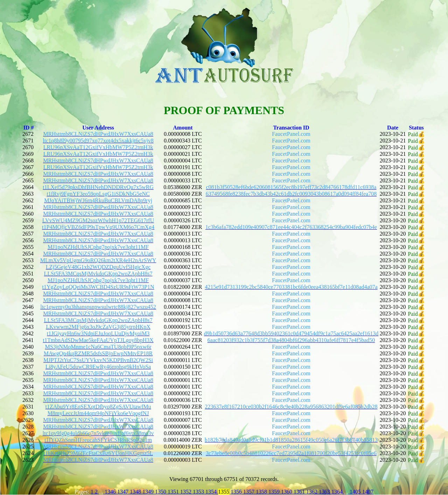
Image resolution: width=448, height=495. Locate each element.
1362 (313, 492)
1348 (136, 492)
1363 (325, 492)
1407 (368, 492)
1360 (287, 492)
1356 (237, 492)
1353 (199, 492)
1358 (262, 492)
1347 (124, 492)
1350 (161, 492)
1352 (187, 492)
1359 (275, 492)
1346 (110, 492)
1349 (149, 492)
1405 (355, 492)
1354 (212, 492)
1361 (300, 492)
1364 (338, 492)
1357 (250, 492)
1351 (174, 492)
